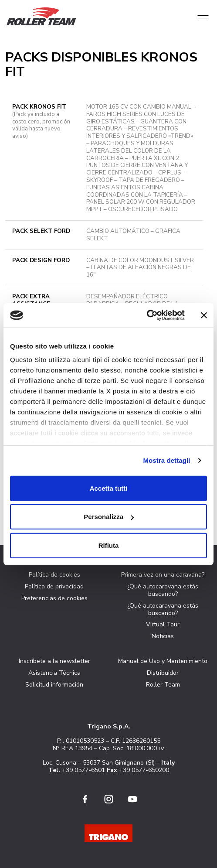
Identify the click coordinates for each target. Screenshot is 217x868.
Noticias (163, 636)
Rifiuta (109, 545)
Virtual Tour (163, 624)
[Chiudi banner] (204, 315)
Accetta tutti (109, 488)
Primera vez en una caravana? (163, 575)
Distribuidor (163, 673)
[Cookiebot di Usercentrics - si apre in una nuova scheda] (147, 315)
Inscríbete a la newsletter (54, 661)
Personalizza (109, 517)
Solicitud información (54, 685)
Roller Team (163, 685)
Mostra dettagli (166, 460)
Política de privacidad (54, 586)
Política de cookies (54, 575)
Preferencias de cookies (54, 598)
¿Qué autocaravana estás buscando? (163, 590)
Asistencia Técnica (54, 673)
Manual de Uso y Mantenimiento (163, 661)
